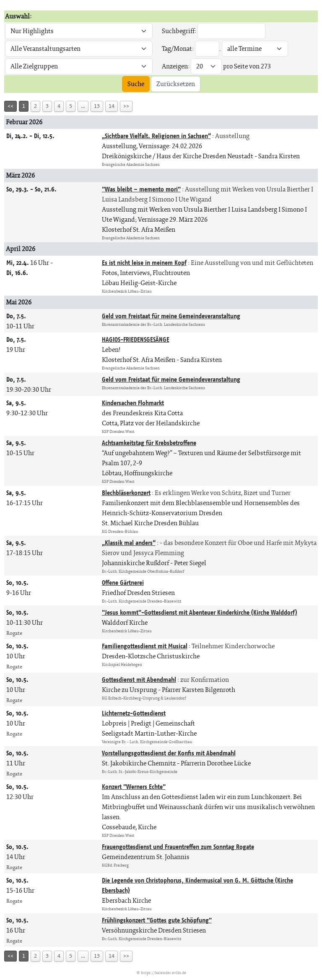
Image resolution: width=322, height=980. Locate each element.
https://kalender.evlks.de (164, 973)
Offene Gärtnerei (123, 583)
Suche (136, 84)
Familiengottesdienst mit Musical (145, 646)
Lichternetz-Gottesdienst (134, 713)
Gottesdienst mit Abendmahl (139, 680)
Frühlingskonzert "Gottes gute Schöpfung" (157, 920)
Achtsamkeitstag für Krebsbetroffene (149, 443)
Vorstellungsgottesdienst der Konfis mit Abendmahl (169, 753)
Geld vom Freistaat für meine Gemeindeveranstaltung (171, 316)
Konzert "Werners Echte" (134, 787)
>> (126, 106)
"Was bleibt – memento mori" (141, 189)
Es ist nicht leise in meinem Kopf (144, 263)
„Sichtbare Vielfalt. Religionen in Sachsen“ (156, 136)
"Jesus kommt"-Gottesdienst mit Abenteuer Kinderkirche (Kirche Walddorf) (200, 612)
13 (97, 106)
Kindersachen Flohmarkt (133, 403)
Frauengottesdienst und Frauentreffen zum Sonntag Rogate (178, 847)
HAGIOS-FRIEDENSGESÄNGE (136, 339)
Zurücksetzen (176, 84)
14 (112, 106)
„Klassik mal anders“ (129, 543)
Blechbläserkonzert (126, 493)
